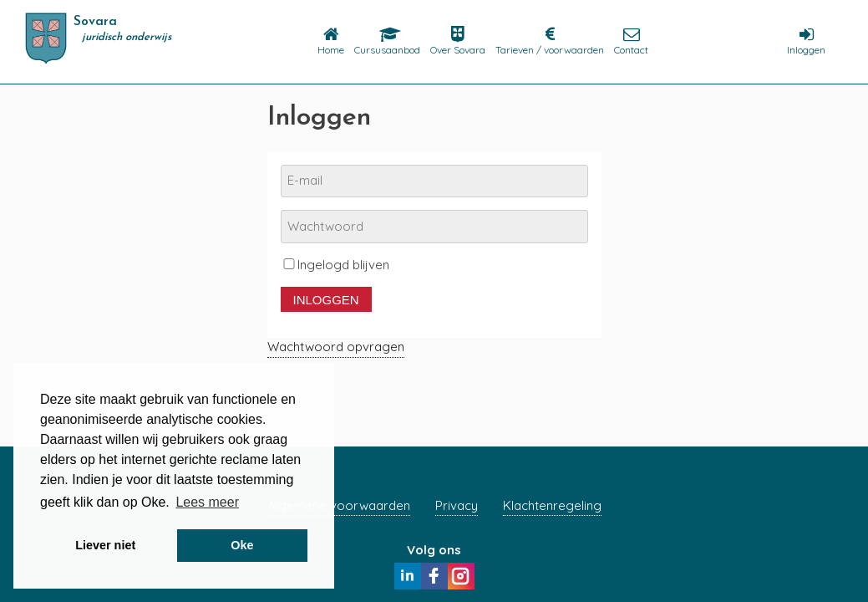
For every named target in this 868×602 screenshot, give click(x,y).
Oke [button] (242, 545)
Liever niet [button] (105, 545)
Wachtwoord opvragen (336, 347)
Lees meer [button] (207, 502)
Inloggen (326, 300)
